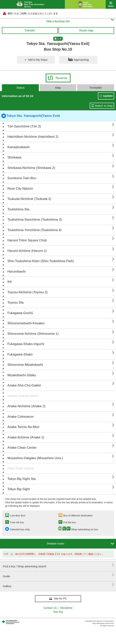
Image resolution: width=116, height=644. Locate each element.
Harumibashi (16, 272)
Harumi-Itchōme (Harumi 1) (27, 251)
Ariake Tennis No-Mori (23, 427)
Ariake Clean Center (22, 448)
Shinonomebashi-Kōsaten (26, 323)
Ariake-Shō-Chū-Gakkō (24, 385)
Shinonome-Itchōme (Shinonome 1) (33, 334)
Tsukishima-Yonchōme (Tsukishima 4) (34, 230)
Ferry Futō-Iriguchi (21, 468)
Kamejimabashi (18, 147)
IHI (10, 282)
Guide (58, 575)
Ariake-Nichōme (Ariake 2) (26, 406)
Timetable (96, 88)
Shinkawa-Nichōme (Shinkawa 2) (31, 168)
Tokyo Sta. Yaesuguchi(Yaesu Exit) (31, 116)
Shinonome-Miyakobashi (25, 365)
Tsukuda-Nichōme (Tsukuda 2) (29, 199)
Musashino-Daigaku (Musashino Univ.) (35, 458)
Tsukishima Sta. (19, 209)
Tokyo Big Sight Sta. (22, 479)
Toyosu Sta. (16, 303)
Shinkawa (14, 157)
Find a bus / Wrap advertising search (58, 565)
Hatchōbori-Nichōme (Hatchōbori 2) (33, 137)
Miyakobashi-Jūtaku (22, 375)
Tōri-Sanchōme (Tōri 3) (24, 126)
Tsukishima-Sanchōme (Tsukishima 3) (35, 220)
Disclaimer (66, 608)
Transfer (30, 30)
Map (58, 88)
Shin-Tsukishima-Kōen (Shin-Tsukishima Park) (41, 261)
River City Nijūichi (20, 189)
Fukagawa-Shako (20, 354)
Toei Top (58, 612)
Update (108, 96)
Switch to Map (104, 106)
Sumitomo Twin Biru (22, 178)
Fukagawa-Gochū (20, 313)
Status (20, 88)
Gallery (58, 585)
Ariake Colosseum (21, 417)
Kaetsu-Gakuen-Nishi (23, 396)
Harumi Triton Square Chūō (27, 240)
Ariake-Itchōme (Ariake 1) (26, 437)
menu (111, 4)
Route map (86, 30)
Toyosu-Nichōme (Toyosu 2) (28, 292)
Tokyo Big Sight (19, 489)
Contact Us (50, 608)
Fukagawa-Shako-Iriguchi (26, 344)
